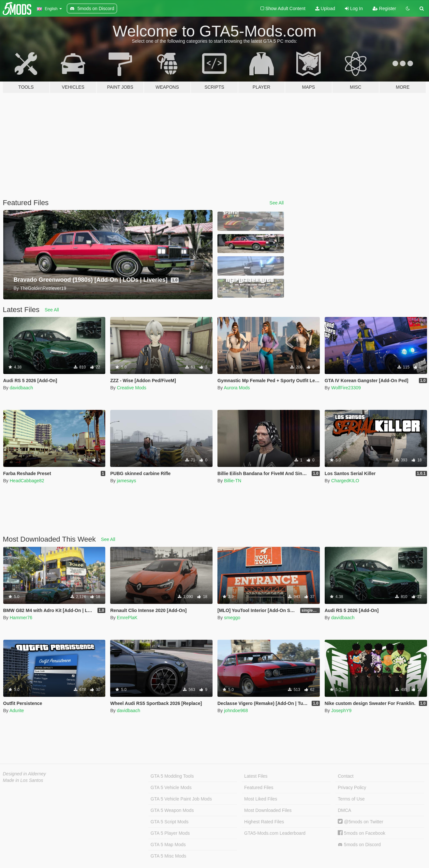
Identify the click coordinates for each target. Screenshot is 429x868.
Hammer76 (21, 618)
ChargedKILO (345, 481)
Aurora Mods (237, 388)
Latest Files (256, 776)
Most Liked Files (261, 799)
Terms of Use (351, 799)
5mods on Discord (359, 845)
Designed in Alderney (25, 774)
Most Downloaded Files (268, 810)
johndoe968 (236, 711)
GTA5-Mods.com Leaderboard (275, 833)
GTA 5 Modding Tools (172, 776)
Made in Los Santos (23, 780)
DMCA (344, 810)
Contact (346, 776)
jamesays (126, 481)
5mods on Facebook (362, 833)
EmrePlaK (127, 618)
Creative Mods (131, 388)
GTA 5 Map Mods (168, 845)
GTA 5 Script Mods (170, 822)
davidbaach (22, 388)
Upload (325, 8)
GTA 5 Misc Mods (168, 856)
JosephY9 (341, 711)
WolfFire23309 (346, 388)
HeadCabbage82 (27, 481)
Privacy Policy (352, 787)
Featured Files (259, 787)
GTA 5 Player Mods (170, 833)
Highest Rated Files (264, 822)
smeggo (232, 618)
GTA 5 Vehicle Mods (171, 787)
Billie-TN (233, 481)
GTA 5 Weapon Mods (172, 810)
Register (384, 8)
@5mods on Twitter (360, 822)
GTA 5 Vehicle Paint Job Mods (181, 799)
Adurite (17, 711)
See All (277, 203)
